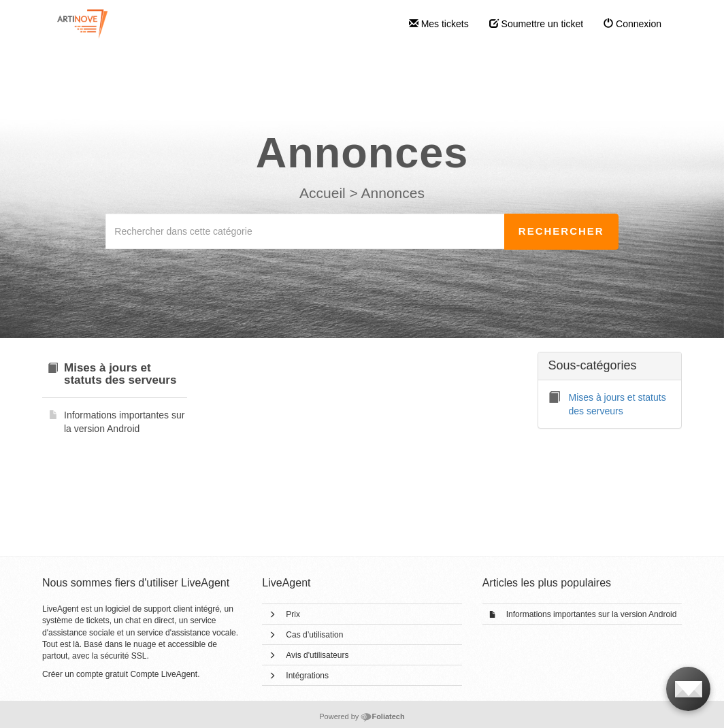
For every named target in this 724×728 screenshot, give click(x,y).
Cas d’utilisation (314, 635)
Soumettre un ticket (537, 24)
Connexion (632, 24)
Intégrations (307, 676)
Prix (293, 614)
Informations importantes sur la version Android (592, 614)
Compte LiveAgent (164, 674)
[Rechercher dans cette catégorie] (305, 231)
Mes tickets (439, 24)
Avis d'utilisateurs (317, 655)
